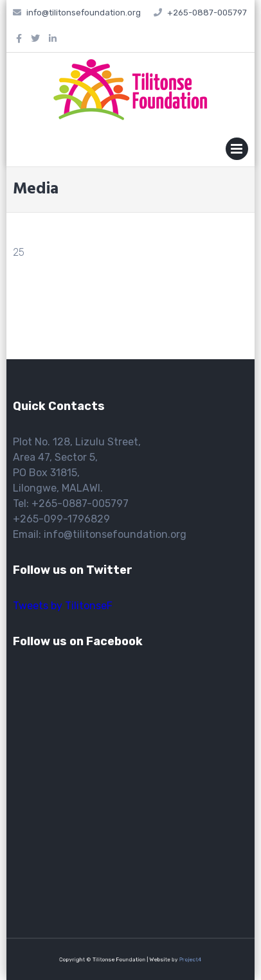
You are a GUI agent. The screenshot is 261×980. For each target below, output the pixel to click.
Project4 (181, 959)
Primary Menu (237, 151)
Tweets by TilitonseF (63, 606)
